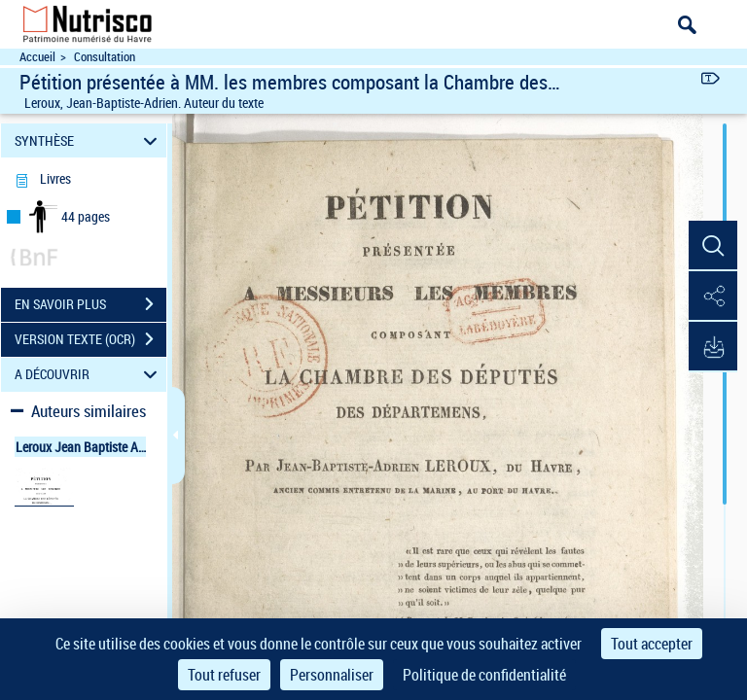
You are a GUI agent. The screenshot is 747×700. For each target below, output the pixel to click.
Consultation (105, 57)
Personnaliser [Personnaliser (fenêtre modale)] (332, 675)
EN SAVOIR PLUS (90, 304)
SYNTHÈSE (89, 140)
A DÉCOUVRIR (89, 375)
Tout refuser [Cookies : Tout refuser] (224, 675)
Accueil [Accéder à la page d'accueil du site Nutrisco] (37, 57)
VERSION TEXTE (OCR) (90, 339)
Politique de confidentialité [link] (484, 675)
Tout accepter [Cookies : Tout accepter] (652, 644)
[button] (713, 246)
